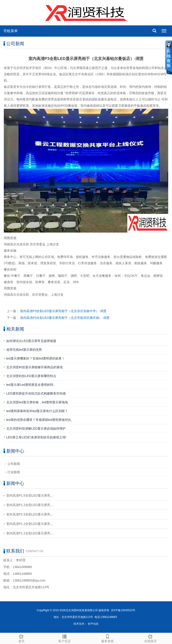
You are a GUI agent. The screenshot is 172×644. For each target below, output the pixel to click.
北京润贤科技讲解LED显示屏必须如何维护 (36, 429)
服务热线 (107, 638)
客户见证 (64, 638)
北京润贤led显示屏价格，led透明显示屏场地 (37, 402)
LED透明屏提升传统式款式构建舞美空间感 (36, 393)
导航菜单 (11, 31)
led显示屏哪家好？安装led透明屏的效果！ (35, 358)
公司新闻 (14, 464)
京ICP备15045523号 (123, 610)
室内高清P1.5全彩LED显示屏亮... (30, 495)
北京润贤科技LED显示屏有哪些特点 (31, 376)
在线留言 (150, 638)
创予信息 (93, 624)
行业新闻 (14, 472)
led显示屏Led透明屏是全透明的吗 (30, 385)
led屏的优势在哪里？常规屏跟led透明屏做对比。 (40, 420)
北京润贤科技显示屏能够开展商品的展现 (34, 367)
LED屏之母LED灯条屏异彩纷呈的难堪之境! (36, 437)
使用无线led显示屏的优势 (24, 350)
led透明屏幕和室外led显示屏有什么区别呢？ (37, 411)
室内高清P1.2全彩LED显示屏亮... (30, 505)
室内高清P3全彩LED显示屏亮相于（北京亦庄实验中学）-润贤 (63, 311)
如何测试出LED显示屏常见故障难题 (31, 341)
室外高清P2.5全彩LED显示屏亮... (30, 514)
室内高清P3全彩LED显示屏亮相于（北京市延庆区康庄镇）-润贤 (65, 318)
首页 (21, 638)
